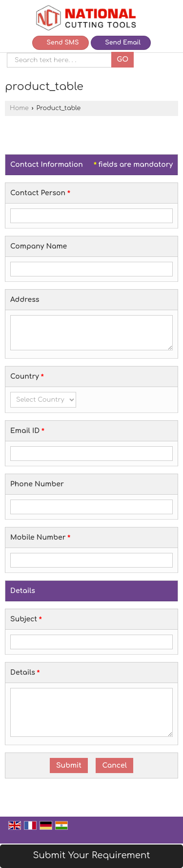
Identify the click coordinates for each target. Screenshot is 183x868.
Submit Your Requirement (91, 855)
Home (19, 108)
